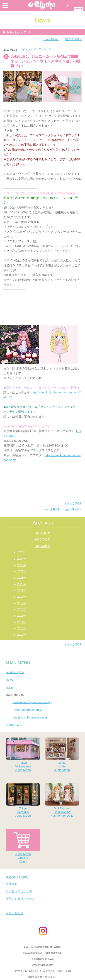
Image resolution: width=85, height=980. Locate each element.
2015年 (22, 616)
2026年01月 (42, 546)
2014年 (22, 622)
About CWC (14, 725)
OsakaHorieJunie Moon (62, 755)
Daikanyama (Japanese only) (32, 702)
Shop (9, 687)
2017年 (22, 603)
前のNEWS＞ (73, 39)
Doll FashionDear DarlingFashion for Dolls (62, 800)
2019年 (22, 590)
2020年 (22, 584)
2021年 (22, 578)
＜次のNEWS (51, 39)
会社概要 (12, 884)
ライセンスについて (19, 891)
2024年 (22, 559)
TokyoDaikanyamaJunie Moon (23, 755)
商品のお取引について (20, 899)
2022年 (22, 571)
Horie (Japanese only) (27, 710)
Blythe (43, 5)
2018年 (22, 597)
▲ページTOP (73, 503)
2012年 (22, 635)
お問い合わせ (15, 913)
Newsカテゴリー (21, 32)
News (9, 680)
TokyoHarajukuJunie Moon (23, 800)
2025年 (22, 552)
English (78, 9)
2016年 (22, 609)
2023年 (22, 565)
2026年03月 (42, 533)
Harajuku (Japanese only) (30, 717)
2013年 (22, 628)
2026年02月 (42, 539)
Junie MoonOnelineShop (23, 846)
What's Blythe (15, 672)
